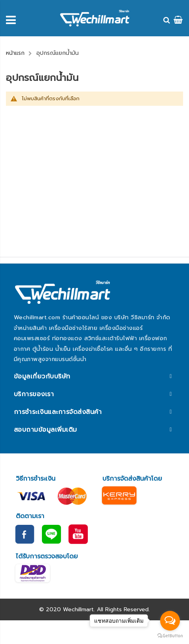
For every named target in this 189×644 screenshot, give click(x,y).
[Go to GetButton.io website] (170, 636)
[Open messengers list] (170, 621)
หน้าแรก (15, 53)
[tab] (94, 376)
